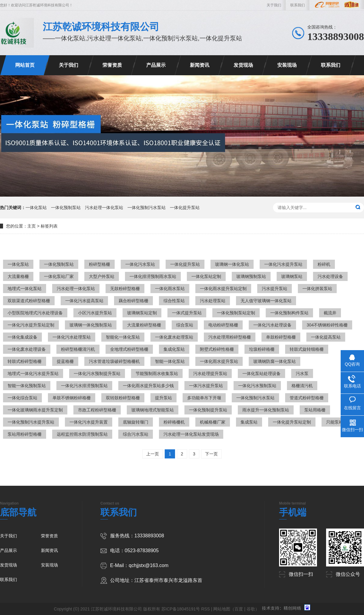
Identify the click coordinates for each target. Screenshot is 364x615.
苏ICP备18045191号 (181, 609)
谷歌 (251, 609)
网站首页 (25, 65)
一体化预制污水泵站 (147, 208)
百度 (239, 609)
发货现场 (243, 65)
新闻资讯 (200, 65)
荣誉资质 (112, 65)
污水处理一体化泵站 (104, 208)
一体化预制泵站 (66, 208)
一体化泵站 (36, 208)
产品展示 (156, 65)
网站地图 (222, 609)
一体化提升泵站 (185, 208)
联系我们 (298, 5)
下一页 (211, 454)
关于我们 (274, 5)
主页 (32, 226)
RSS (206, 609)
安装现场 (287, 65)
